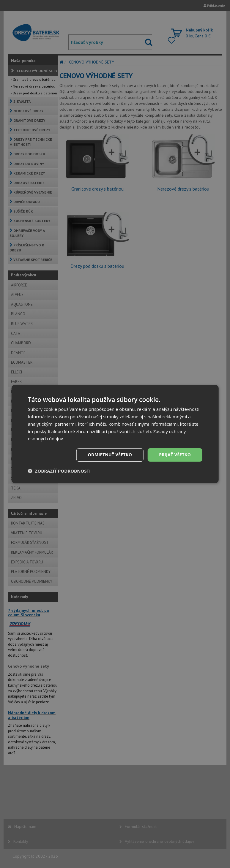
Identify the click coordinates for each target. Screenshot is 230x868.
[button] (59, 471)
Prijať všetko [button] (175, 455)
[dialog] (115, 434)
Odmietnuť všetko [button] (110, 455)
